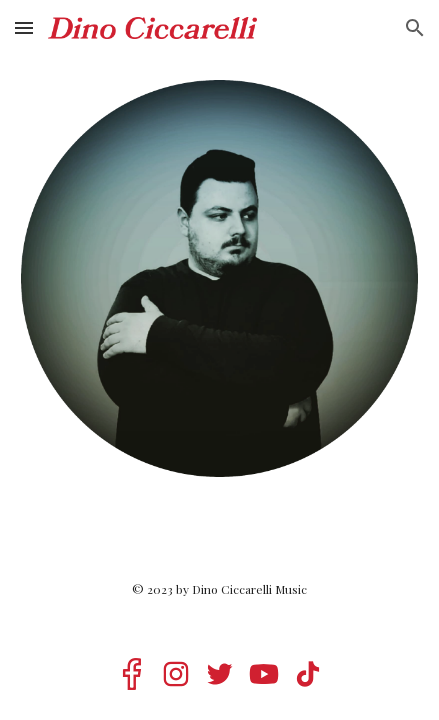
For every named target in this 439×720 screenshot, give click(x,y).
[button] (24, 27)
